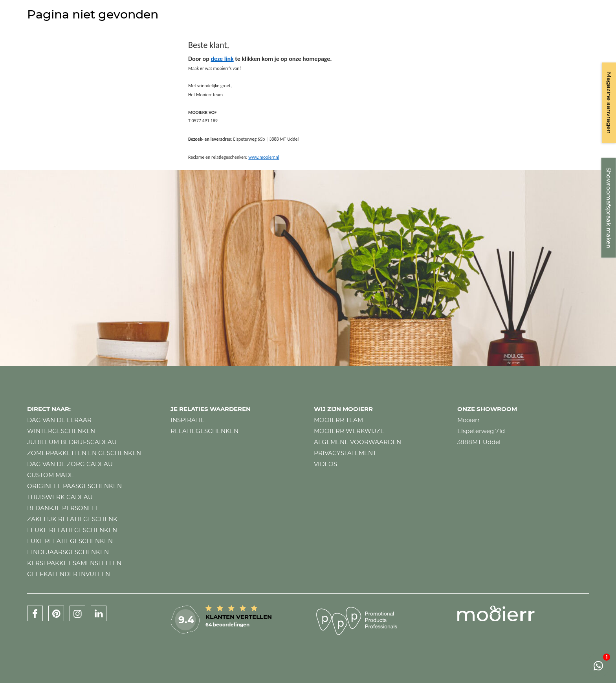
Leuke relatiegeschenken (72, 530)
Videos (325, 464)
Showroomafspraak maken (609, 208)
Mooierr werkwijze (349, 431)
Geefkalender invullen (69, 574)
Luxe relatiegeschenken (70, 541)
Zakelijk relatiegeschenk (72, 519)
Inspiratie (188, 420)
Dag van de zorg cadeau (70, 464)
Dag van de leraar (59, 420)
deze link (222, 59)
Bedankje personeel (63, 508)
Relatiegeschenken (204, 431)
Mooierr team (338, 420)
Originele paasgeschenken (74, 486)
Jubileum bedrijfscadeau (72, 442)
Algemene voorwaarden (357, 442)
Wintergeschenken (61, 431)
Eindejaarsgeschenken (68, 552)
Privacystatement (345, 453)
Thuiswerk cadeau (60, 497)
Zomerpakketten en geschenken (84, 453)
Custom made (50, 475)
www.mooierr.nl (264, 157)
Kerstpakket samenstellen (74, 563)
